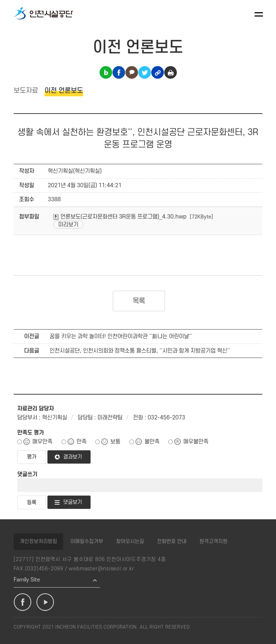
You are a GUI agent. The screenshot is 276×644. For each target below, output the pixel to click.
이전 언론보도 (64, 91)
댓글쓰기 (27, 474)
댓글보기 (73, 502)
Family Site (27, 580)
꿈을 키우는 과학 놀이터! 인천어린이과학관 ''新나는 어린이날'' (121, 336)
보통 (115, 442)
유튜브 (45, 602)
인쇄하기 (171, 72)
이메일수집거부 (87, 541)
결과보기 (73, 457)
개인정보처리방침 (38, 541)
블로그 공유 (106, 72)
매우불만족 (196, 442)
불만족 (152, 442)
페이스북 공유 (119, 72)
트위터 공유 (145, 72)
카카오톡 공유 (132, 72)
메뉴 (259, 14)
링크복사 (158, 72)
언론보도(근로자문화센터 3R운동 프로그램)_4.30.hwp (120, 217)
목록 (139, 301)
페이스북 (22, 602)
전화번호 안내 (172, 541)
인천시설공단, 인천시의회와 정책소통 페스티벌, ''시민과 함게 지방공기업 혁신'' (140, 351)
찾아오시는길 (130, 541)
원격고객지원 (213, 541)
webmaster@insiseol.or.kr (101, 569)
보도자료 (26, 91)
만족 (82, 442)
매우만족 (42, 442)
